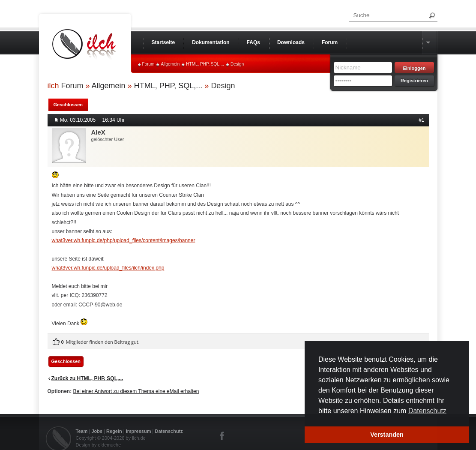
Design (237, 64)
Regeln (114, 431)
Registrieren (414, 81)
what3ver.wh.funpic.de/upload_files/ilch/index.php (108, 268)
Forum (148, 64)
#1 (421, 120)
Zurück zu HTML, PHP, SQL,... (87, 378)
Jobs (97, 431)
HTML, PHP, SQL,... (205, 64)
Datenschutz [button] (427, 411)
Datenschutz (169, 431)
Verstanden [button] (387, 435)
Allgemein (170, 64)
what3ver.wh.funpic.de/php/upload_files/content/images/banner (124, 240)
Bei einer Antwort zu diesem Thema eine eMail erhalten (136, 391)
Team (82, 431)
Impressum (139, 431)
